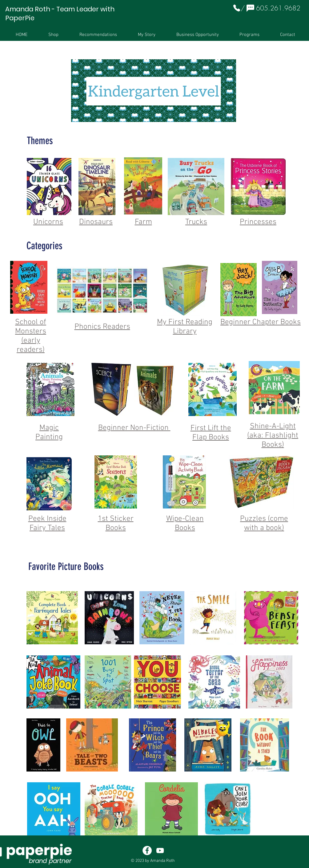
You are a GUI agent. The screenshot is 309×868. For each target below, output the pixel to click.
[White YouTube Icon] (160, 850)
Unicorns (48, 222)
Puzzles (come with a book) (264, 524)
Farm (143, 222)
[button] (53, 35)
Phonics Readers (102, 327)
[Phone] (237, 8)
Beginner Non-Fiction (134, 428)
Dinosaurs (96, 222)
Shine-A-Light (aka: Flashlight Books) (273, 436)
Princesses (258, 222)
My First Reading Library (185, 327)
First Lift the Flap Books (211, 433)
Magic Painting (49, 433)
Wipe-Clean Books (185, 524)
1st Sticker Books (116, 524)
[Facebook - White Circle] (147, 850)
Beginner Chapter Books (261, 322)
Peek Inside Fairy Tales (47, 524)
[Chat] (250, 8)
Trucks (196, 222)
